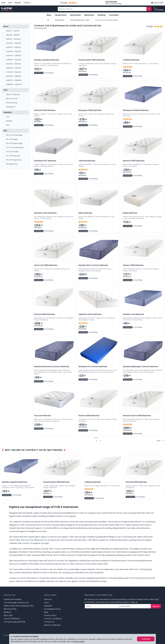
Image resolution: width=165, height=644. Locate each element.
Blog (46, 612)
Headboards (61, 15)
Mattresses (76, 15)
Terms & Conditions (53, 619)
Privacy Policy (50, 615)
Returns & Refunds (52, 625)
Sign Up (156, 606)
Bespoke (18, 3)
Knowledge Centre (52, 609)
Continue (146, 639)
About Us (48, 599)
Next (160, 441)
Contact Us (49, 622)
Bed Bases (89, 15)
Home (3, 3)
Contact (27, 3)
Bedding (102, 15)
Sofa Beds (114, 15)
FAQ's (10, 3)
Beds (49, 15)
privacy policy (79, 641)
